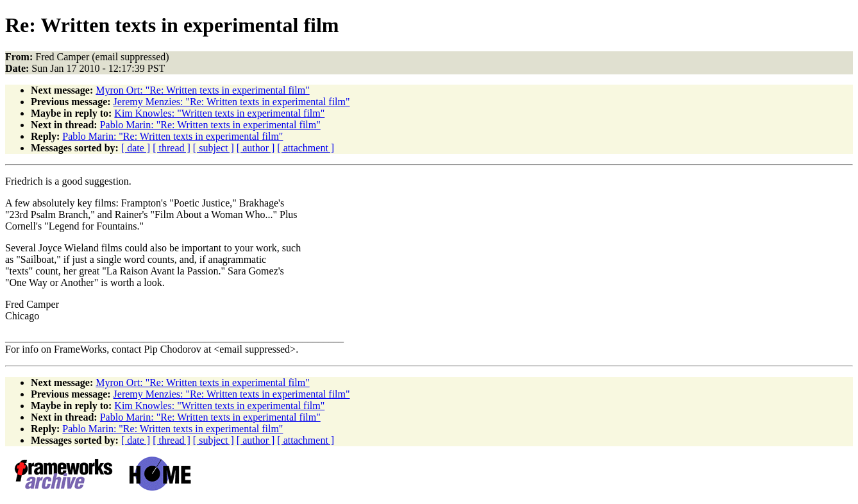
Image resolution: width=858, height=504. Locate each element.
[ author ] (256, 148)
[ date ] (136, 148)
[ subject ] (214, 148)
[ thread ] (172, 148)
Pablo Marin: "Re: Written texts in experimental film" (210, 125)
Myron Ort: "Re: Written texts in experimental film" (202, 90)
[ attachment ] (306, 148)
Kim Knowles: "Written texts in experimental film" (219, 113)
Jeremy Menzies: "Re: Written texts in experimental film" (232, 102)
